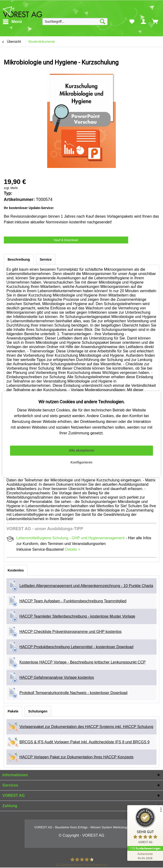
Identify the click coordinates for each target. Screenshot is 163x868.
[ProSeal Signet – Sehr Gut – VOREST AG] (145, 827)
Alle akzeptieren (82, 450)
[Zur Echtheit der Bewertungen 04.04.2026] (145, 856)
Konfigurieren (81, 462)
